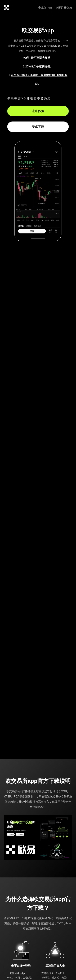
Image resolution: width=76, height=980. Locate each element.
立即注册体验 (64, 8)
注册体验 (38, 111)
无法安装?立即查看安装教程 (29, 99)
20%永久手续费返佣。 (39, 66)
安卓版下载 (45, 8)
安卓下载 (38, 127)
